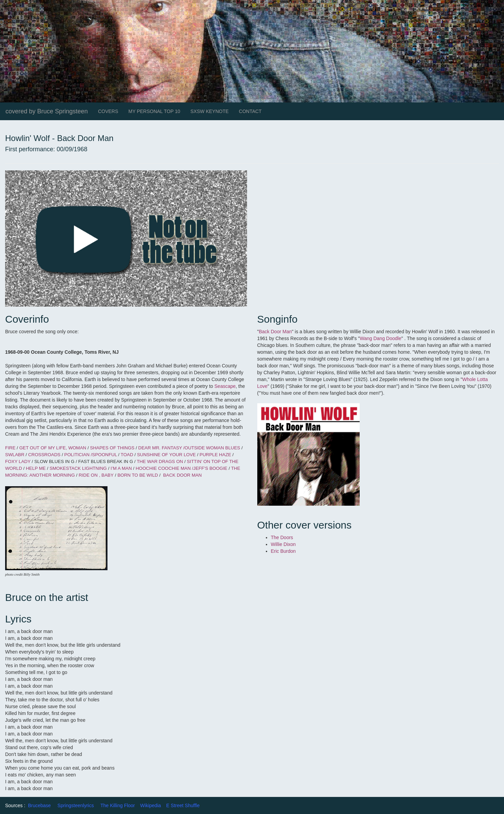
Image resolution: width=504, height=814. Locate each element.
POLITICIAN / (78, 455)
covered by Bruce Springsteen (47, 111)
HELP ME (36, 468)
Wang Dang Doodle (380, 338)
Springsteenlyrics (76, 805)
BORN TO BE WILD (138, 475)
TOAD (127, 455)
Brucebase (39, 805)
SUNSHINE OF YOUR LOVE (167, 455)
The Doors (282, 537)
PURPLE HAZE (215, 455)
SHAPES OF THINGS (112, 448)
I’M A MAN (120, 468)
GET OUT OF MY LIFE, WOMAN (53, 448)
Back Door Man (275, 332)
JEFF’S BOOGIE (210, 468)
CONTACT (250, 111)
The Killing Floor (118, 805)
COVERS (108, 111)
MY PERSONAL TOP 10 (154, 111)
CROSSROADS (44, 455)
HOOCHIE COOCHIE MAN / (164, 468)
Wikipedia (151, 805)
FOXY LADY (18, 461)
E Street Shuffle (183, 805)
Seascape (225, 386)
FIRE (10, 448)
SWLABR (15, 455)
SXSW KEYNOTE (210, 111)
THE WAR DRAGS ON (160, 461)
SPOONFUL (105, 455)
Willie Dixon (283, 544)
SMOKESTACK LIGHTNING (79, 468)
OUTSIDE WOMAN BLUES (212, 448)
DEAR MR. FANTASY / (161, 448)
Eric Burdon (283, 551)
